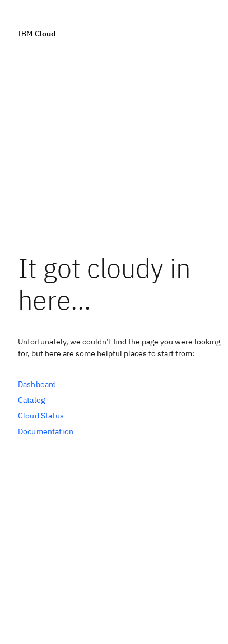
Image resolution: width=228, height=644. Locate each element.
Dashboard (37, 384)
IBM (37, 33)
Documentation (46, 431)
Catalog (31, 400)
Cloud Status (41, 416)
